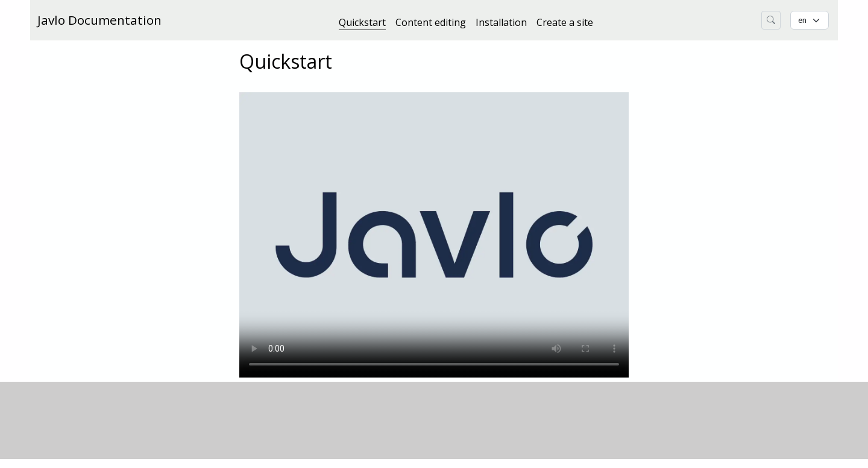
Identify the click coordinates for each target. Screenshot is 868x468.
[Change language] (810, 20)
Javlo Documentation (99, 20)
